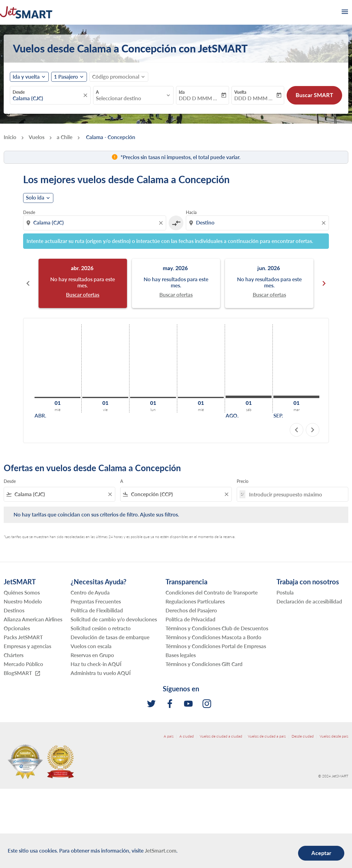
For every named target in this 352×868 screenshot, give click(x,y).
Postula (285, 592)
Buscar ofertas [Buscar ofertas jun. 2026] (269, 295)
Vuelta (240, 92)
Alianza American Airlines (33, 619)
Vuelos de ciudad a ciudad (221, 736)
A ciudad (187, 736)
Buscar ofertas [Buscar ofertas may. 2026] (176, 295)
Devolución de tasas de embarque (110, 637)
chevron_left (297, 430)
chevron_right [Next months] (324, 283)
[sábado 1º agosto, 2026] (249, 397)
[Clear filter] (110, 494)
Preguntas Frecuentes (96, 601)
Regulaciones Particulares (195, 601)
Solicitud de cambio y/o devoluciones (114, 619)
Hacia (191, 212)
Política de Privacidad (190, 619)
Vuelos (37, 137)
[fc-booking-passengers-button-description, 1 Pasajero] (66, 77)
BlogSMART (22, 673)
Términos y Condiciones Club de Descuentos (217, 628)
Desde (19, 92)
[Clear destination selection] (325, 223)
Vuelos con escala (91, 646)
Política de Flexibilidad (97, 610)
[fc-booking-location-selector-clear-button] (86, 95)
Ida (182, 92)
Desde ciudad (303, 736)
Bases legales (181, 655)
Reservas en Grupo (92, 655)
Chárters (14, 655)
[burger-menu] (344, 12)
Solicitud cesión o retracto (101, 628)
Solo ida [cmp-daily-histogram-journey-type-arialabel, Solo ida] (35, 198)
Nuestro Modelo (23, 601)
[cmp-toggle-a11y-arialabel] (176, 223)
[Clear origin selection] (162, 223)
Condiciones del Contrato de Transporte (212, 592)
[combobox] (47, 98)
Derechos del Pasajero (191, 610)
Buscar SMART (314, 95)
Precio (243, 481)
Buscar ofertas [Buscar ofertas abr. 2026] (83, 295)
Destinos (14, 610)
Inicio (10, 137)
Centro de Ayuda (90, 592)
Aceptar (321, 853)
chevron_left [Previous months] (28, 283)
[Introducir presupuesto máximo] (295, 494)
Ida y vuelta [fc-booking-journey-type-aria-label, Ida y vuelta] (26, 77)
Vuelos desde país (334, 736)
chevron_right (313, 430)
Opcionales (17, 628)
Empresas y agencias (27, 646)
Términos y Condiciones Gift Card (204, 664)
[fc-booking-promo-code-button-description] (116, 77)
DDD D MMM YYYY (199, 98)
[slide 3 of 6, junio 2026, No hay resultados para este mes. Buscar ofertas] (269, 283)
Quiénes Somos (22, 592)
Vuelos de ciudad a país (267, 736)
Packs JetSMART (23, 637)
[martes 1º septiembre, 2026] (296, 397)
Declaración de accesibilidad (309, 601)
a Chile (65, 137)
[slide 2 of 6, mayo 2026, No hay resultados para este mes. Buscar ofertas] (176, 283)
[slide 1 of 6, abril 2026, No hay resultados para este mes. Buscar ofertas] (83, 283)
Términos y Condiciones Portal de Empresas (216, 646)
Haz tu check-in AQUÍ (96, 664)
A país (169, 736)
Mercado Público (23, 664)
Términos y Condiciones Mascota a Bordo (213, 637)
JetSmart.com (161, 851)
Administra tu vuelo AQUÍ (101, 673)
